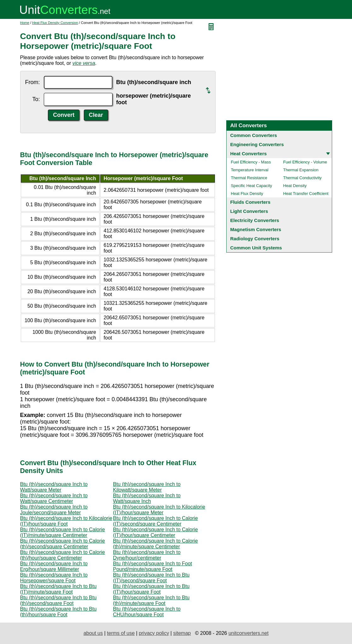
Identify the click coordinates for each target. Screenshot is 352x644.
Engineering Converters (257, 144)
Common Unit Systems (256, 248)
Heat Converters (249, 154)
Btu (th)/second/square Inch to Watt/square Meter (54, 487)
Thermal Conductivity (303, 178)
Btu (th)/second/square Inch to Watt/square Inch (147, 498)
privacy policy (154, 633)
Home (25, 23)
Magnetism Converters (256, 229)
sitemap (182, 633)
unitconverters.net (248, 633)
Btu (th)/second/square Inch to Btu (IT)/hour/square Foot (151, 589)
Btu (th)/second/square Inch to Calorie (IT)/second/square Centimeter (156, 521)
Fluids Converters (251, 202)
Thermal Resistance (249, 178)
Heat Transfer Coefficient (306, 194)
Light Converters (249, 211)
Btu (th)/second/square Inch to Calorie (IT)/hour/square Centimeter (156, 532)
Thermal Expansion (301, 170)
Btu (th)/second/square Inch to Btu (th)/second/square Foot (58, 600)
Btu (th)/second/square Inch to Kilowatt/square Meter (147, 487)
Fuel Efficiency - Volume (305, 162)
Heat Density (295, 186)
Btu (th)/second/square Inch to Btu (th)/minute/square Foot (151, 600)
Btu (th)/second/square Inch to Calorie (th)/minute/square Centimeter (156, 544)
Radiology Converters (255, 239)
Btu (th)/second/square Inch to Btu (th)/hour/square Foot (58, 612)
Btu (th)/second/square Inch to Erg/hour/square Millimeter (54, 566)
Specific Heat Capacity (252, 186)
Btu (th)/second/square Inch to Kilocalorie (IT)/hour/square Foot (66, 521)
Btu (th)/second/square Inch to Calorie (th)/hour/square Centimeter (63, 555)
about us (93, 633)
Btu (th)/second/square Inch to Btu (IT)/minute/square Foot (58, 589)
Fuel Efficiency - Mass (251, 162)
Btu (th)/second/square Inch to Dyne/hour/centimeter (147, 555)
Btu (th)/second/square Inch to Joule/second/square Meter (54, 510)
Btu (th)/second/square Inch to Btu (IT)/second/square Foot (151, 578)
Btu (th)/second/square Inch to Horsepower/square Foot (54, 578)
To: (36, 99)
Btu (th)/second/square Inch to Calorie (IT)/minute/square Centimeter (63, 532)
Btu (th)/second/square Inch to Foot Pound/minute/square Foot (153, 566)
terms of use (121, 633)
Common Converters (254, 135)
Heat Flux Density (247, 194)
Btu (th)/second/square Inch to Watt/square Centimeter (54, 498)
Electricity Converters (255, 220)
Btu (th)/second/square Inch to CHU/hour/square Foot (147, 612)
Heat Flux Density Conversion (55, 23)
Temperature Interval (250, 170)
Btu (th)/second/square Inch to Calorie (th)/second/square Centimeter (63, 544)
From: (33, 82)
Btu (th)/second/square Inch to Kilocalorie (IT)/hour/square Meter (159, 510)
